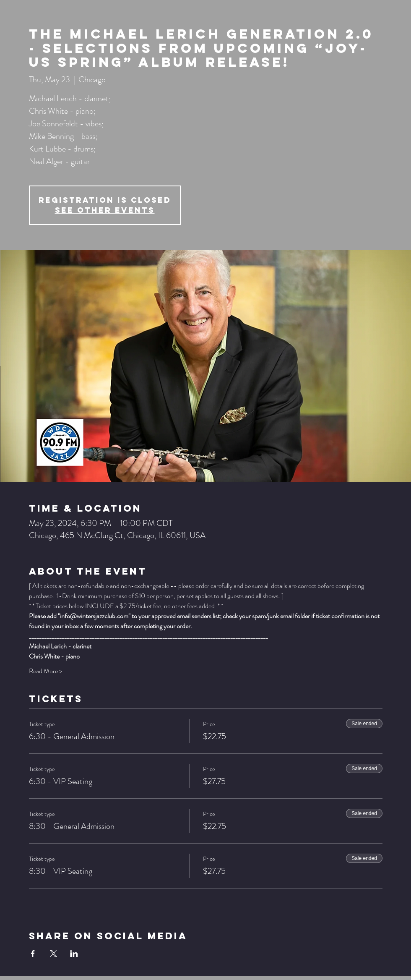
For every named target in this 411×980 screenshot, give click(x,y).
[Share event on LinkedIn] (74, 954)
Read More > (46, 671)
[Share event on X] (53, 954)
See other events (105, 210)
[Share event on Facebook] (33, 954)
